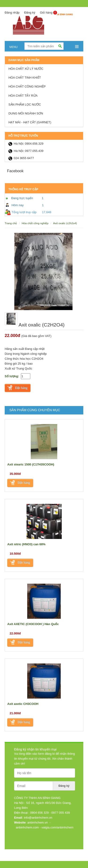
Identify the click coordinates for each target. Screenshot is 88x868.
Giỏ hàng (48, 13)
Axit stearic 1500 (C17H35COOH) (31, 464)
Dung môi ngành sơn (26, 113)
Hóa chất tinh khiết (25, 78)
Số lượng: (12, 376)
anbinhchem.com (27, 827)
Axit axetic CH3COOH (23, 704)
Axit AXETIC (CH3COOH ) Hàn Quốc (33, 624)
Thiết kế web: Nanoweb (65, 853)
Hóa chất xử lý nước (26, 69)
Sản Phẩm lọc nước (25, 104)
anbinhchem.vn (37, 822)
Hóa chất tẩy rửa (23, 96)
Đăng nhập (12, 13)
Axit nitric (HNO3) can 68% (26, 544)
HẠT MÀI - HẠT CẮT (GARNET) (30, 122)
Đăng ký (30, 13)
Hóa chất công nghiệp (27, 86)
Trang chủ (11, 223)
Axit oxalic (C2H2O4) (65, 223)
